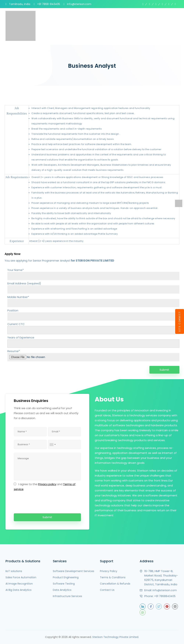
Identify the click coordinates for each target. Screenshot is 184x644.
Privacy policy (47, 484)
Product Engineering (66, 577)
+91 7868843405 (165, 596)
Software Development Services (74, 571)
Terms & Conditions (113, 577)
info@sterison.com (165, 590)
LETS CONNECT (179, 321)
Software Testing (64, 584)
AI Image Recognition (19, 584)
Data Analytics (62, 590)
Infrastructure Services (67, 596)
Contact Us (107, 590)
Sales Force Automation (21, 577)
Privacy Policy (109, 571)
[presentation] (42, 502)
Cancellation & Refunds (115, 584)
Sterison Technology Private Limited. (116, 637)
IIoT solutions (14, 571)
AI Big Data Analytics (18, 590)
